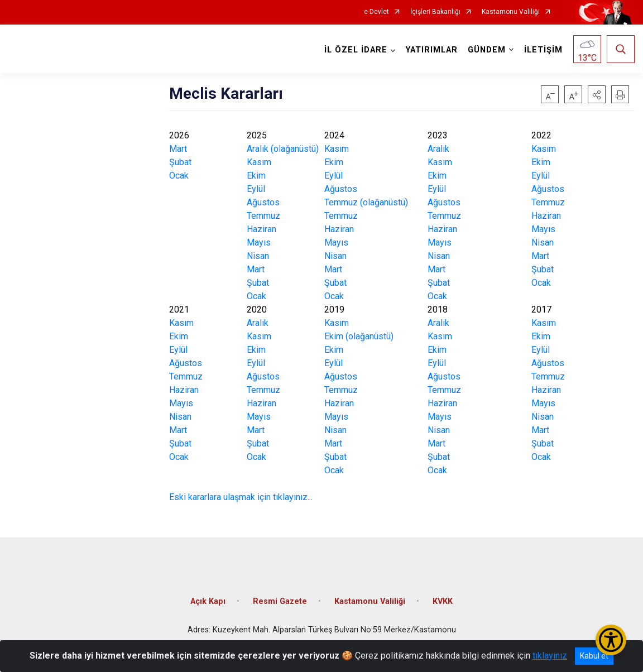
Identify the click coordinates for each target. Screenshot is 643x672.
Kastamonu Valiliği (511, 12)
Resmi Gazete (280, 600)
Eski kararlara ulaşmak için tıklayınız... (241, 497)
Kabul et (594, 656)
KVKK (443, 600)
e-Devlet (376, 12)
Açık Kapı (208, 600)
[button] (597, 94)
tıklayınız (550, 656)
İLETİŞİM (543, 50)
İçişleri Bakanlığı (435, 12)
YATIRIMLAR (432, 50)
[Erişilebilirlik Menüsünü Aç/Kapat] (611, 640)
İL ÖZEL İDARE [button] (356, 50)
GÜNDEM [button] (487, 50)
